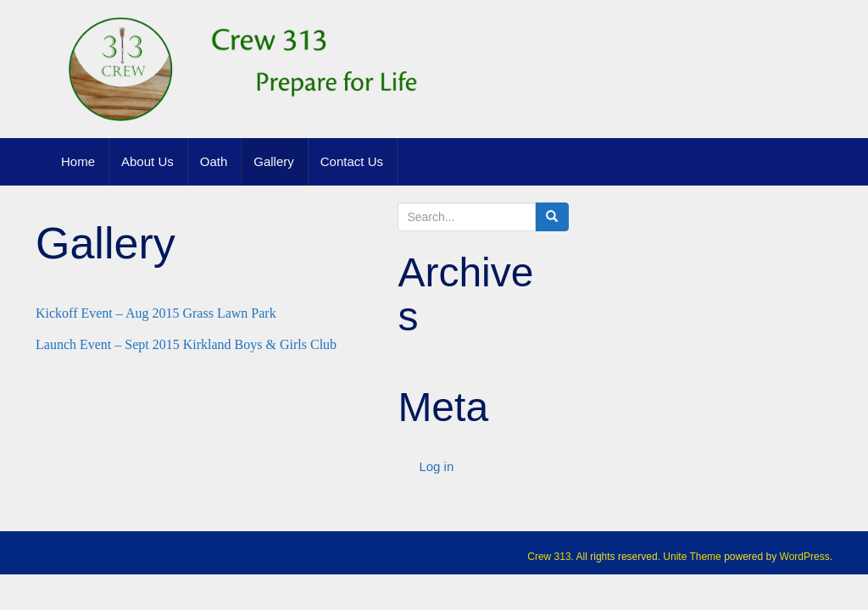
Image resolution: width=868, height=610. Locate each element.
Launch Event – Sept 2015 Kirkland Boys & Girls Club (186, 344)
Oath (214, 161)
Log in (436, 466)
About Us (147, 161)
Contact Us (352, 161)
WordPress (805, 557)
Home (78, 161)
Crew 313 (549, 557)
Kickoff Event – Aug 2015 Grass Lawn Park (156, 313)
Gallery (274, 161)
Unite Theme (692, 557)
